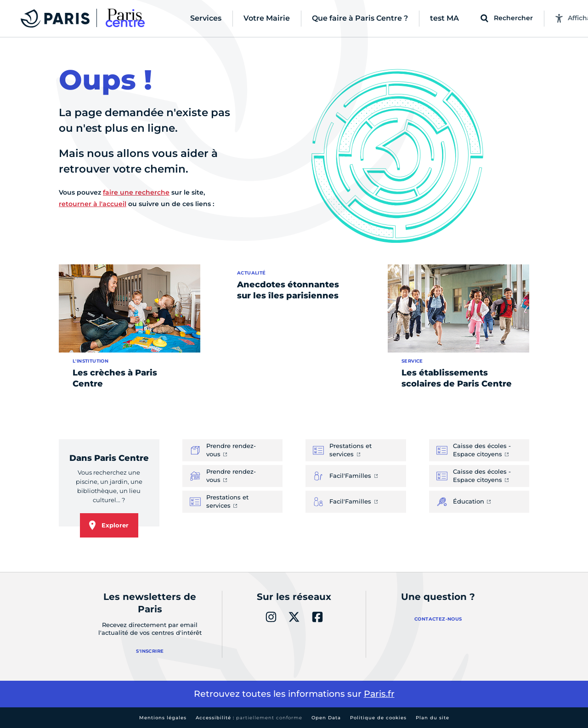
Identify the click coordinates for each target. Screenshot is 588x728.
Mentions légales (163, 718)
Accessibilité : (249, 718)
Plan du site (433, 718)
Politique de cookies (378, 718)
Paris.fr (379, 694)
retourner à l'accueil (93, 204)
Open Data (326, 718)
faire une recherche (136, 192)
